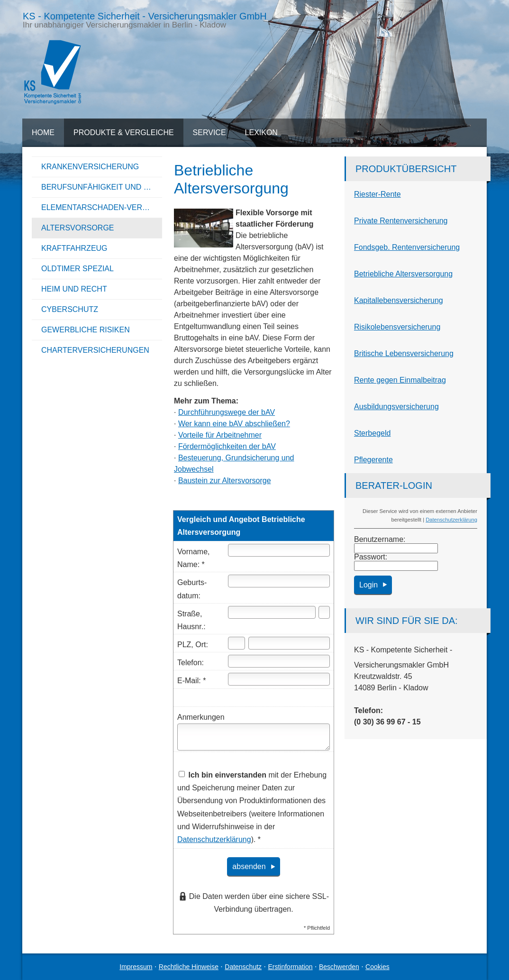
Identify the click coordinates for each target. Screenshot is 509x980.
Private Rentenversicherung (401, 221)
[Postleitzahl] (237, 643)
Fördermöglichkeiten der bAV (227, 446)
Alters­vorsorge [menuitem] (78, 228)
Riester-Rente (377, 194)
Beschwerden (339, 967)
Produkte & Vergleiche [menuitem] (124, 133)
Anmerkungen (201, 717)
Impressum (136, 967)
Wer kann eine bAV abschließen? (234, 424)
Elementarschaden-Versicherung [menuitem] (102, 207)
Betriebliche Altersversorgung (403, 274)
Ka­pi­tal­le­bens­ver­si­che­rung (399, 300)
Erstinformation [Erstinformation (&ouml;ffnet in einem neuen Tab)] (290, 967)
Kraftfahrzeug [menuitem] (74, 248)
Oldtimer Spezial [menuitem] (77, 269)
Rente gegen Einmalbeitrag (400, 380)
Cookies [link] (377, 967)
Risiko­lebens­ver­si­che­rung (397, 327)
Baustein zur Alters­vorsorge (225, 481)
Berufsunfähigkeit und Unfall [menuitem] (102, 187)
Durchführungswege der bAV (227, 412)
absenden (249, 866)
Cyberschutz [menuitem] (70, 309)
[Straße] (272, 612)
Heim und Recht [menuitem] (74, 289)
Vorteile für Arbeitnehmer (220, 435)
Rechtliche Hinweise (189, 967)
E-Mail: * (191, 681)
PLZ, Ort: (193, 645)
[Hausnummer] (324, 612)
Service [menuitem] (209, 133)
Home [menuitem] (43, 133)
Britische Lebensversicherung (404, 353)
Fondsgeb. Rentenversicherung (407, 247)
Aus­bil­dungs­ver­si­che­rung (396, 407)
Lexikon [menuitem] (261, 133)
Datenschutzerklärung (451, 520)
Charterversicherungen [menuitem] (95, 350)
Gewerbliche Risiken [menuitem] (86, 330)
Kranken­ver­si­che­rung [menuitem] (90, 167)
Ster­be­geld (372, 433)
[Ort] (289, 643)
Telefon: (191, 663)
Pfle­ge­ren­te (373, 460)
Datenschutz (243, 967)
